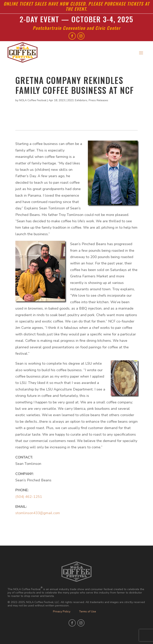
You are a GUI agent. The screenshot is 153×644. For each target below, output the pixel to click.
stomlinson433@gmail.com (38, 513)
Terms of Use (88, 611)
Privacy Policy (62, 611)
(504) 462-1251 (29, 497)
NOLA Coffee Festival (33, 100)
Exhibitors (81, 100)
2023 (70, 100)
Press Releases (98, 100)
